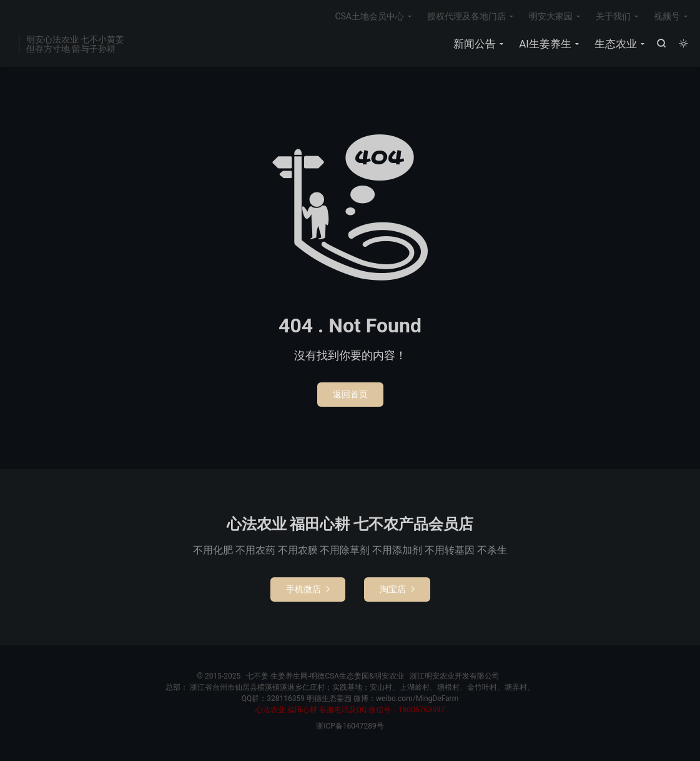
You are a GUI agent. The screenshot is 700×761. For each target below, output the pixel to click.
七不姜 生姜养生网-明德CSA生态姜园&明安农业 (325, 676)
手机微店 (308, 589)
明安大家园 (551, 16)
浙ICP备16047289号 (350, 726)
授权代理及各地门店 (466, 16)
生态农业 (616, 44)
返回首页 (350, 394)
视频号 (667, 16)
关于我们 (613, 16)
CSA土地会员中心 (369, 16)
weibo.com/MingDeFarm (417, 699)
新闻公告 (475, 44)
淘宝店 (397, 589)
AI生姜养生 (545, 44)
